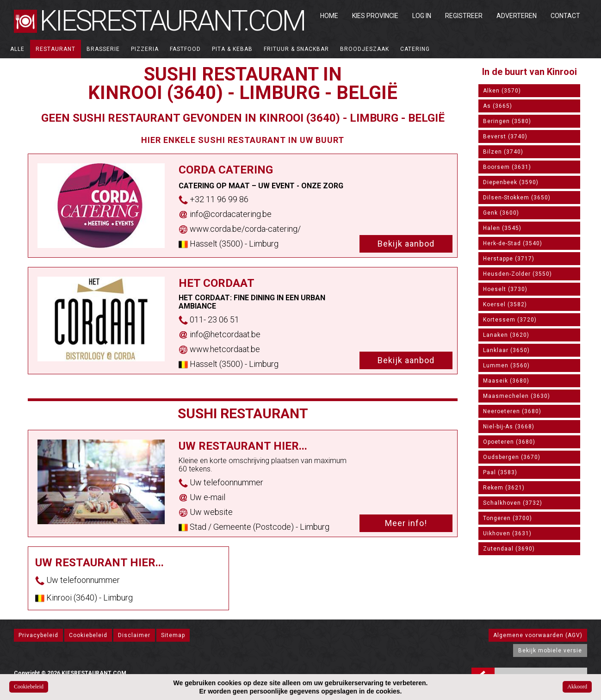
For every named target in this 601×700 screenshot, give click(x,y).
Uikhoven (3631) (507, 533)
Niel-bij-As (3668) (509, 427)
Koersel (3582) (505, 304)
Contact (565, 16)
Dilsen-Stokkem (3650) (517, 198)
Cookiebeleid (88, 635)
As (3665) (498, 106)
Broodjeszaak (365, 49)
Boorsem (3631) (507, 167)
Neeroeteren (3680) (512, 411)
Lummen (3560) (506, 365)
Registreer (464, 16)
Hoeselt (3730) (505, 289)
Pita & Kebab (232, 49)
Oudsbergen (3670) (512, 457)
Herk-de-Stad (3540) (513, 243)
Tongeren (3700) (508, 518)
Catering (415, 49)
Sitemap (173, 635)
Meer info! (406, 523)
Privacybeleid (38, 635)
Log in (422, 16)
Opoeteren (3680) (509, 442)
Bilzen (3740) (503, 152)
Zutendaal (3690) (509, 549)
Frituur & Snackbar (296, 49)
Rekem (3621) (504, 488)
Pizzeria (145, 49)
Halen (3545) (502, 228)
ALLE (17, 49)
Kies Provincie (375, 16)
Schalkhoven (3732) (513, 503)
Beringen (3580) (507, 121)
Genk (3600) (501, 213)
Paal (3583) (500, 472)
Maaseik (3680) (506, 381)
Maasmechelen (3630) (517, 396)
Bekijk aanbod (406, 244)
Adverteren (517, 16)
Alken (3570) (502, 91)
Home (329, 16)
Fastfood (185, 49)
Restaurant (56, 49)
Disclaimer (134, 635)
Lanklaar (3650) (506, 350)
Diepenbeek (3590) (511, 182)
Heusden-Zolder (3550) (517, 274)
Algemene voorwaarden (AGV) (538, 635)
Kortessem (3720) (510, 320)
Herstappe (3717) (509, 259)
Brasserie (103, 49)
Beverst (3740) (505, 136)
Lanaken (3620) (506, 335)
